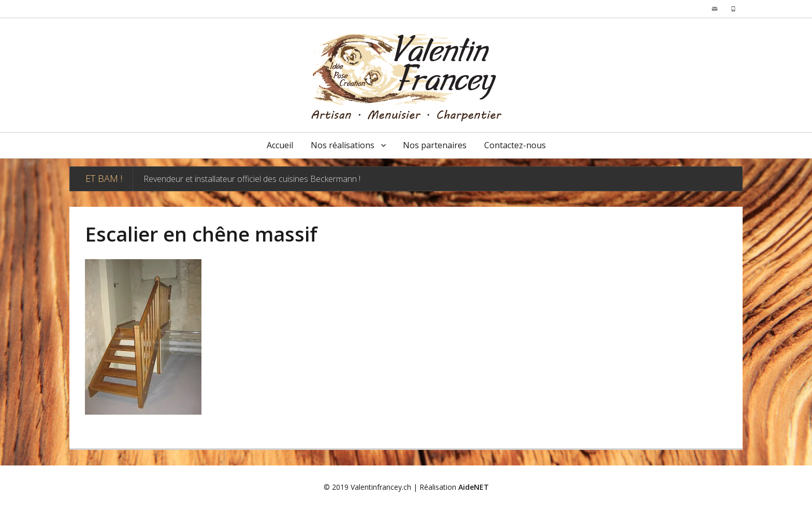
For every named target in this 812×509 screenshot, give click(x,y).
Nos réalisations (343, 145)
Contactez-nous (515, 145)
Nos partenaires (435, 145)
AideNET (474, 487)
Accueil (280, 145)
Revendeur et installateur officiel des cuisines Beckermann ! (252, 179)
